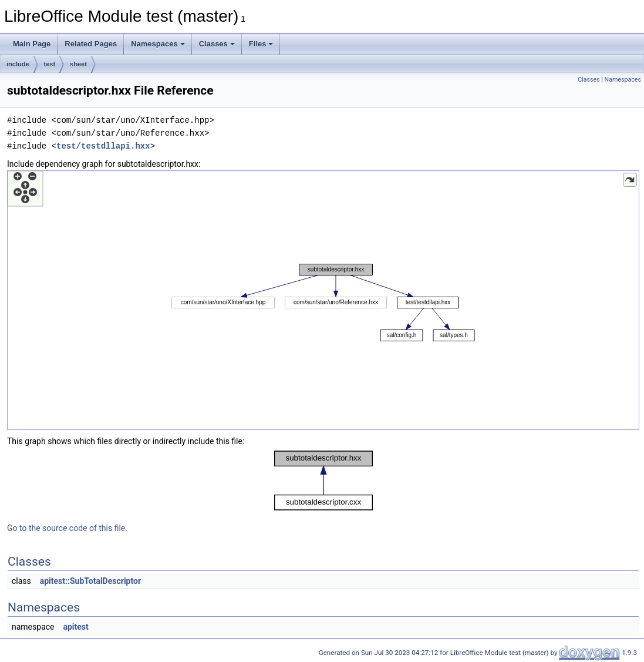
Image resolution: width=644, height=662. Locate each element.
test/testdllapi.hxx (103, 146)
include (18, 64)
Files (261, 44)
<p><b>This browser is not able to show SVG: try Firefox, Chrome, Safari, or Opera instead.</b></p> (323, 300)
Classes (217, 44)
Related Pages (91, 44)
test (50, 64)
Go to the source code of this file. (67, 528)
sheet (78, 64)
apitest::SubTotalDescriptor (90, 581)
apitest (75, 627)
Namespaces (158, 44)
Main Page (32, 44)
